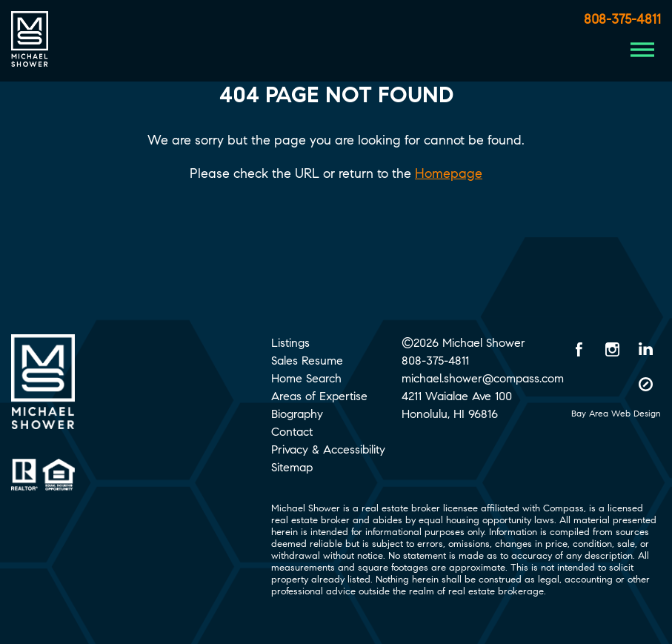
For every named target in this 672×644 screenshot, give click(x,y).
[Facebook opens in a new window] (579, 349)
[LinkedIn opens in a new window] (646, 349)
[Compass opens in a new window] (646, 384)
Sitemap (292, 467)
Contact (292, 432)
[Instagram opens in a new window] (613, 349)
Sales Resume (307, 361)
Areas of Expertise (319, 396)
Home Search (306, 378)
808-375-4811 (622, 19)
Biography (297, 414)
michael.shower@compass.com (483, 378)
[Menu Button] (642, 50)
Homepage (449, 173)
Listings (290, 343)
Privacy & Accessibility (328, 449)
